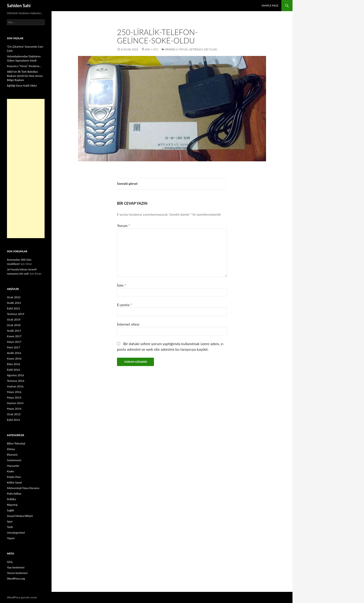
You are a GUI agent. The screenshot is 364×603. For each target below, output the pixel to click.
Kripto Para (14, 477)
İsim (122, 285)
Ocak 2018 (14, 325)
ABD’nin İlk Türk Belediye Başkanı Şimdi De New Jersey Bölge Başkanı (25, 76)
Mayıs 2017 (14, 342)
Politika (11, 499)
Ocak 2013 (14, 414)
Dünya (11, 449)
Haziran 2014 (15, 403)
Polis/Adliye (14, 494)
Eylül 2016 (13, 370)
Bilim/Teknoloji (16, 443)
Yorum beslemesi (17, 573)
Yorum (123, 225)
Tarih (10, 527)
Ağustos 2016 (15, 375)
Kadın (10, 471)
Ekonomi (12, 455)
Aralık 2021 (14, 303)
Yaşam (11, 538)
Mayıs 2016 (14, 392)
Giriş (10, 562)
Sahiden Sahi (19, 6)
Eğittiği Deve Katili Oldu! (22, 86)
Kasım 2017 (14, 336)
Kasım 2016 (14, 358)
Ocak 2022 (14, 297)
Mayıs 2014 (14, 409)
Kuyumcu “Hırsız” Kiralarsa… (24, 66)
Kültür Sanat (15, 482)
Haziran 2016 (15, 386)
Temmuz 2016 (16, 381)
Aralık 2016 (14, 353)
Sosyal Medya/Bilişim (20, 516)
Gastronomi (14, 460)
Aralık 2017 (14, 331)
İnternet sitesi (128, 324)
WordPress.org (16, 579)
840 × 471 (152, 49)
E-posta (125, 305)
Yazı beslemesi (16, 567)
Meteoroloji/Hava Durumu (23, 488)
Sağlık (10, 510)
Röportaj (12, 505)
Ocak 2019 (14, 319)
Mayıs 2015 (14, 397)
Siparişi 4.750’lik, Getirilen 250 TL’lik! (191, 49)
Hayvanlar (13, 466)
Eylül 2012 (13, 420)
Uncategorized (16, 533)
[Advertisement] (26, 169)
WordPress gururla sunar (22, 597)
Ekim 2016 (14, 364)
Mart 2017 (14, 347)
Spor (10, 521)
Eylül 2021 (13, 308)
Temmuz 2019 (16, 314)
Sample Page (270, 5)
